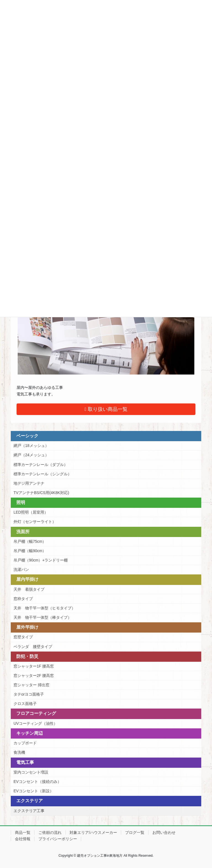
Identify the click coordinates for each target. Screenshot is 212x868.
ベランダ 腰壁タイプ (33, 647)
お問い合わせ (164, 832)
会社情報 (23, 839)
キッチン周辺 (30, 733)
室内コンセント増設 (31, 772)
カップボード (25, 743)
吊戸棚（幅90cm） (30, 551)
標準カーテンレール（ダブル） (41, 465)
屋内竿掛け (27, 579)
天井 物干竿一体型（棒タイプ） (43, 617)
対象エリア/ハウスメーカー (93, 832)
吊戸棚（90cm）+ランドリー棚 (41, 560)
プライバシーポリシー (58, 839)
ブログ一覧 (135, 832)
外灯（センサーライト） (35, 522)
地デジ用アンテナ (29, 483)
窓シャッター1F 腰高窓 (34, 666)
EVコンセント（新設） (34, 791)
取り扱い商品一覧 (106, 409)
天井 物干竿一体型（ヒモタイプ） (44, 608)
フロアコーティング (36, 713)
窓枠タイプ (23, 599)
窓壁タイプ (23, 637)
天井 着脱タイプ (29, 589)
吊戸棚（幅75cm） (30, 541)
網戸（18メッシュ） (31, 446)
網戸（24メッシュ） (31, 455)
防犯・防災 (27, 656)
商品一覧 (23, 832)
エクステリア (30, 801)
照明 (21, 502)
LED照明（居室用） (31, 512)
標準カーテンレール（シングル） (43, 474)
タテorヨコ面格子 (29, 694)
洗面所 (23, 532)
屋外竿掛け (27, 627)
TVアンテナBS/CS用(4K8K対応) (41, 493)
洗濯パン (21, 569)
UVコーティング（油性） (35, 723)
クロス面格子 (25, 704)
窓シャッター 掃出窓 (31, 685)
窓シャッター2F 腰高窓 (34, 676)
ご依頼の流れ (50, 832)
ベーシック (27, 436)
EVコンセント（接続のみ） (37, 782)
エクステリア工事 (29, 811)
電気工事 (25, 762)
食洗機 (19, 752)
